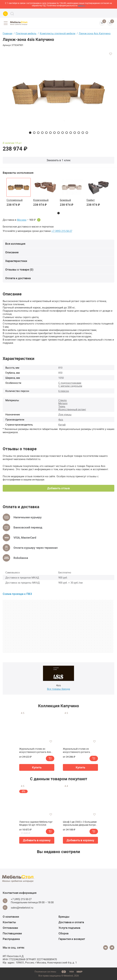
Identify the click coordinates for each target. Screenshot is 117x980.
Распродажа (11, 939)
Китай (62, 425)
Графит (91, 200)
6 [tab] (50, 133)
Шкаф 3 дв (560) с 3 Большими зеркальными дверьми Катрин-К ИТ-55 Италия (80, 823)
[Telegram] (112, 948)
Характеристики (16, 261)
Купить (37, 767)
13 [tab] (79, 133)
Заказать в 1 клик (58, 160)
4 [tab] (42, 133)
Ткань (62, 406)
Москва (22, 220)
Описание (12, 252)
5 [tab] (46, 133)
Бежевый (65, 200)
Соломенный (15, 200)
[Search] (12, 14)
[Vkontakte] (106, 948)
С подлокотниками (70, 383)
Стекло (63, 400)
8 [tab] (58, 133)
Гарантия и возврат (72, 939)
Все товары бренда (58, 689)
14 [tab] (83, 133)
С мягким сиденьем (70, 386)
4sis (61, 419)
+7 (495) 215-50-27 (62, 231)
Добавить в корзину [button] (37, 840)
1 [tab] (30, 133)
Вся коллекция (15, 244)
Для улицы (65, 414)
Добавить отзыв (58, 488)
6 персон (64, 391)
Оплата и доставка (18, 278)
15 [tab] (87, 133)
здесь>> (82, 5)
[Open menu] (6, 23)
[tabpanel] (58, 92)
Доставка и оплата (71, 922)
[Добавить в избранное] (111, 54)
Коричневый (41, 200)
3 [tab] (38, 133)
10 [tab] (67, 133)
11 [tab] (71, 133)
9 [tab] (63, 133)
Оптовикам (10, 928)
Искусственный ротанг (72, 409)
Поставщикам (12, 933)
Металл (63, 403)
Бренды (64, 917)
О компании (11, 917)
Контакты (9, 922)
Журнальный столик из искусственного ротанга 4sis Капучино (35, 750)
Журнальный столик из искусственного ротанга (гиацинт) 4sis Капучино (76, 750)
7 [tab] (54, 133)
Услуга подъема (69, 928)
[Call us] (5, 14)
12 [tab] (75, 133)
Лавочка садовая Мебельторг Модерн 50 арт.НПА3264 (36, 823)
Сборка (63, 933)
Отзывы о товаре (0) (19, 269)
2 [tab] (34, 133)
